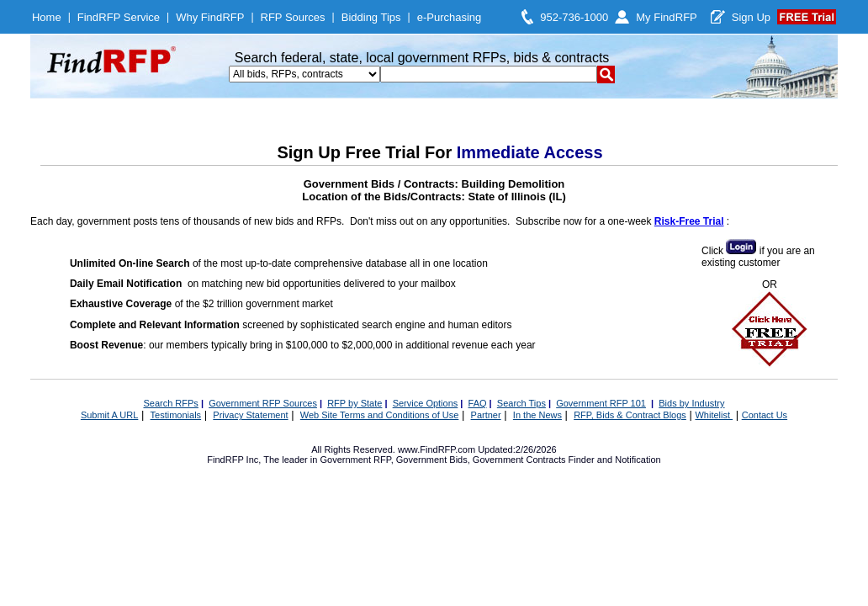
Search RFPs (170, 403)
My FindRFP (667, 17)
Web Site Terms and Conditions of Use (380, 415)
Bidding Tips (371, 17)
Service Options (426, 403)
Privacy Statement (250, 415)
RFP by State (355, 403)
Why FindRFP (210, 17)
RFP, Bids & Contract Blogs (630, 415)
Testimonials (176, 415)
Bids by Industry (691, 403)
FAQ (478, 403)
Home (47, 17)
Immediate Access (530, 152)
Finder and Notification (615, 460)
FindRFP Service (119, 17)
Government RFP (355, 460)
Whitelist (714, 415)
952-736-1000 (574, 17)
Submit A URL (109, 415)
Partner (486, 415)
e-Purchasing (450, 17)
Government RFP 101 (601, 403)
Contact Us (765, 415)
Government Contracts (519, 460)
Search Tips (521, 403)
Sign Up (751, 17)
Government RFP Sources (263, 403)
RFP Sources (293, 17)
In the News (537, 415)
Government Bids (432, 460)
